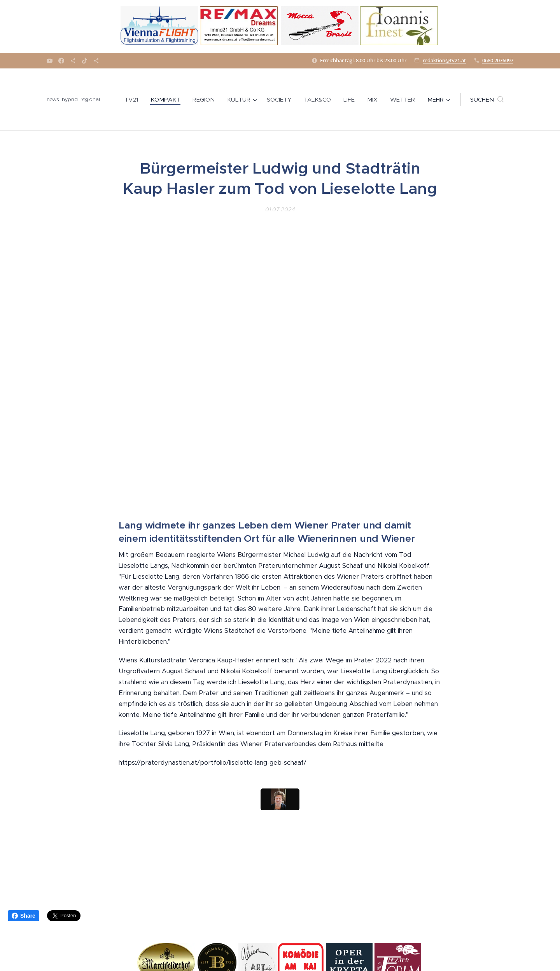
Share (24, 916)
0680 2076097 (498, 60)
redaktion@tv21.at (444, 60)
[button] (487, 100)
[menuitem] (133, 100)
